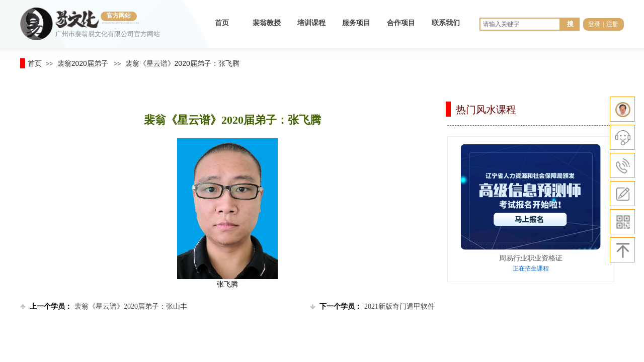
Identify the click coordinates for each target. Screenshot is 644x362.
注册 (612, 24)
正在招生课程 (531, 268)
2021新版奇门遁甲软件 (372, 306)
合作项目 (401, 23)
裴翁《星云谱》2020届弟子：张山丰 (104, 306)
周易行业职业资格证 (531, 258)
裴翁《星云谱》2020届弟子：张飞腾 (182, 63)
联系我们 (446, 23)
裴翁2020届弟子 (83, 63)
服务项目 (356, 23)
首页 (222, 23)
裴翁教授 (267, 23)
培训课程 (311, 23)
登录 (594, 24)
